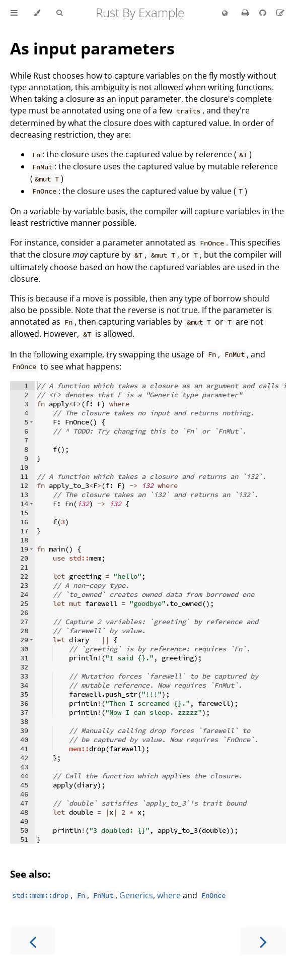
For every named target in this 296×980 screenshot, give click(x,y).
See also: (30, 874)
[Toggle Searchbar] (59, 13)
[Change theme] (37, 13)
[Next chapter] (263, 941)
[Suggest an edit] (280, 13)
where (169, 895)
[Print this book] (246, 13)
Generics (136, 895)
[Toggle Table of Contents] (14, 13)
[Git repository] (264, 13)
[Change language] (225, 14)
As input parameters (92, 48)
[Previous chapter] (33, 941)
